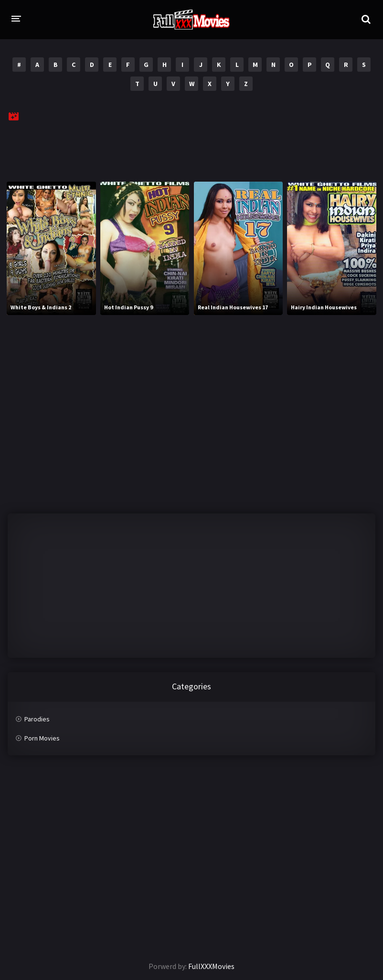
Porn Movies (42, 738)
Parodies (37, 719)
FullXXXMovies (211, 966)
